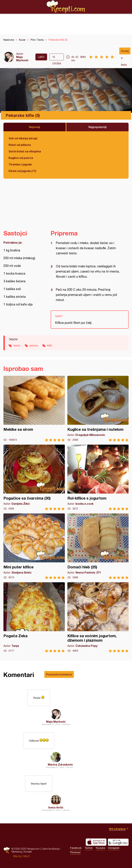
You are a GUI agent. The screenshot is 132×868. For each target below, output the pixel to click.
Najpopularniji (98, 127)
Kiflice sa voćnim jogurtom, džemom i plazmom (98, 617)
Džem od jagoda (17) (22, 171)
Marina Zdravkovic (60, 764)
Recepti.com (66, 7)
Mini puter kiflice (34, 546)
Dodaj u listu (125, 52)
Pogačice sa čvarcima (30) (34, 478)
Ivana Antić (56, 807)
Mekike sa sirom (34, 409)
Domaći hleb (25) (98, 546)
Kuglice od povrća (21, 158)
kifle (50, 345)
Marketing (17, 852)
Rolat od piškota (20, 145)
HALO (26, 856)
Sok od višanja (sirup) (23, 138)
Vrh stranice (117, 829)
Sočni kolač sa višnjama (25, 151)
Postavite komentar (59, 674)
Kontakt (28, 852)
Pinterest (75, 852)
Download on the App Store (96, 842)
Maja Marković (22, 59)
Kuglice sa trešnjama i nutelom (98, 409)
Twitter (89, 848)
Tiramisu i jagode (20, 164)
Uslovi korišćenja (50, 849)
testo (17, 345)
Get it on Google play (118, 842)
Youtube (100, 848)
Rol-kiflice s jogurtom (98, 478)
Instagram (114, 848)
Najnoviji (35, 127)
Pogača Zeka (34, 617)
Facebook (76, 848)
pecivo (34, 345)
